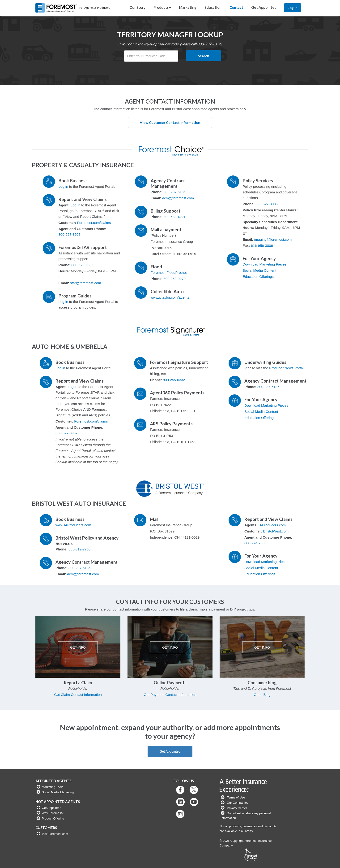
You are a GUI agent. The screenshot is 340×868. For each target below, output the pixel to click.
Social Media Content (260, 270)
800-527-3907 (70, 234)
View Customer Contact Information (170, 122)
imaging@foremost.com (273, 239)
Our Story (137, 7)
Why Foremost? (53, 813)
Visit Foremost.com (55, 834)
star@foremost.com (86, 283)
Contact (236, 7)
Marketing (188, 7)
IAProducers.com (272, 525)
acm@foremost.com (178, 198)
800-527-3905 (267, 204)
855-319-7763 (79, 549)
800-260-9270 (175, 279)
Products (162, 7)
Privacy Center (237, 808)
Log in (63, 186)
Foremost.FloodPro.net (169, 273)
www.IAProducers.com (73, 525)
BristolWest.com (276, 531)
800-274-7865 (255, 543)
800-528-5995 (83, 265)
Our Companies (237, 803)
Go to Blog (262, 695)
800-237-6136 (175, 192)
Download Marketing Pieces (265, 264)
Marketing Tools (53, 787)
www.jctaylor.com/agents (170, 297)
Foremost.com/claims (94, 223)
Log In (293, 8)
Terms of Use (236, 797)
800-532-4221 (175, 217)
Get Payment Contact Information (170, 695)
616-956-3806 (262, 246)
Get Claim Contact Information (78, 695)
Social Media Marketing (58, 792)
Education (213, 7)
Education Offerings (258, 277)
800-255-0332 (174, 380)
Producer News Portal (286, 368)
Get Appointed (264, 7)
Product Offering (53, 818)
